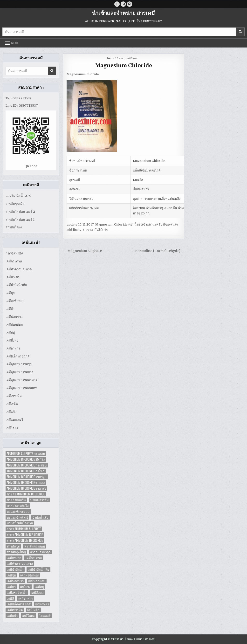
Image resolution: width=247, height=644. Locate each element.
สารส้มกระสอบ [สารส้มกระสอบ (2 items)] (35, 546)
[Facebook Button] (117, 4)
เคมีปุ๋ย (10, 293)
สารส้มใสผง (14, 227)
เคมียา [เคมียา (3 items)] (11, 587)
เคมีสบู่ (10, 332)
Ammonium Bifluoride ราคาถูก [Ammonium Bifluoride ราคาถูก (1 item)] (27, 477)
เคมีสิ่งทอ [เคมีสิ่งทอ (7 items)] (37, 593)
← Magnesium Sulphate (82, 251)
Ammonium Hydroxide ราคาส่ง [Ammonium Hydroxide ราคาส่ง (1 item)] (26, 488)
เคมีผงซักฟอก (15, 301)
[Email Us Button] (123, 4)
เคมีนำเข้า (13, 277)
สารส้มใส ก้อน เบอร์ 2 (20, 212)
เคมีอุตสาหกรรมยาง (19, 372)
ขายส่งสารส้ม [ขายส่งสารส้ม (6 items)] (39, 500)
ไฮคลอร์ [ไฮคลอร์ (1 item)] (45, 616)
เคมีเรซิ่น (12, 404)
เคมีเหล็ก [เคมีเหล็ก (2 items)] (33, 610)
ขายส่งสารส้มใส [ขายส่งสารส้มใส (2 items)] (18, 506)
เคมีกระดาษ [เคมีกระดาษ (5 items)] (34, 558)
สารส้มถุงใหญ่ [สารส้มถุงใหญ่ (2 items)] (16, 552)
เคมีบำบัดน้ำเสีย (16, 285)
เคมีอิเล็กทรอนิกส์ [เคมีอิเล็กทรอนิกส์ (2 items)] (19, 604)
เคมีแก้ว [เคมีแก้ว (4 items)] (12, 616)
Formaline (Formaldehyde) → (160, 251)
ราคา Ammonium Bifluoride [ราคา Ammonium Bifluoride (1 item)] (25, 535)
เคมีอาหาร (13, 348)
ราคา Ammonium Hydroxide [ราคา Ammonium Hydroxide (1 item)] (25, 540)
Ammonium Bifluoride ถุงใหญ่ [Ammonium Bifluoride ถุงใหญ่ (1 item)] (26, 471)
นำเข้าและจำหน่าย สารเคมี (123, 13)
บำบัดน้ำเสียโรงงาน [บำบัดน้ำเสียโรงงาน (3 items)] (20, 523)
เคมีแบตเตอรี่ (14, 420)
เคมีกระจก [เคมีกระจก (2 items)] (14, 558)
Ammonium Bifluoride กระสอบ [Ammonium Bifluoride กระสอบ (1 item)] (27, 465)
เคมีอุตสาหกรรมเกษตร (21, 388)
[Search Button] (130, 4)
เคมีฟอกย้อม (14, 325)
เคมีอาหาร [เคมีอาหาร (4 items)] (26, 598)
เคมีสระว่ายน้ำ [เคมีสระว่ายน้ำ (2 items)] (17, 593)
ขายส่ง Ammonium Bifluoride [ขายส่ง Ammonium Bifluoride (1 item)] (26, 494)
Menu (15, 43)
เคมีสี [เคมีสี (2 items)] (10, 598)
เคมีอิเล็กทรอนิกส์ (17, 356)
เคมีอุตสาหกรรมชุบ (19, 364)
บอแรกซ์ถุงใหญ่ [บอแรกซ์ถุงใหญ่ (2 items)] (17, 517)
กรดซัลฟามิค (14, 253)
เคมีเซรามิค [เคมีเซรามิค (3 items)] (15, 610)
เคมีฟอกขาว (14, 317)
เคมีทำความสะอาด (19, 269)
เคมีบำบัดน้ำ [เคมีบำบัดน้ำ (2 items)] (15, 569)
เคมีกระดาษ (14, 261)
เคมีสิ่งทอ (12, 340)
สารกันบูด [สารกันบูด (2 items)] (13, 546)
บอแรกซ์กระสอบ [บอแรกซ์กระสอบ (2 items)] (18, 511)
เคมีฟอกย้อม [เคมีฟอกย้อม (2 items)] (37, 581)
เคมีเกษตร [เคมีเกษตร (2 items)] (42, 604)
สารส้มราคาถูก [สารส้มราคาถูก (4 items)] (40, 552)
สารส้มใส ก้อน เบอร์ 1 (20, 220)
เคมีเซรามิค (14, 396)
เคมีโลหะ (12, 428)
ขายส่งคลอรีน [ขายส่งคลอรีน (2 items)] (16, 500)
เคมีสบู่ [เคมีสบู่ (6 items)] (39, 587)
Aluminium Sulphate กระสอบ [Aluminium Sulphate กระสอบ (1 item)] (26, 454)
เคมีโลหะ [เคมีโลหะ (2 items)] (28, 616)
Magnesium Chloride (124, 65)
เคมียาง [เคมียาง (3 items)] (25, 587)
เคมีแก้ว (11, 412)
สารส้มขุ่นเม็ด (15, 204)
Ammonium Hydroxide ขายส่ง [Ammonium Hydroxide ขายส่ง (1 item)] (26, 483)
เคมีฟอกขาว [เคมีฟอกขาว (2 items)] (15, 581)
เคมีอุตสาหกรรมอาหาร (21, 380)
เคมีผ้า (10, 309)
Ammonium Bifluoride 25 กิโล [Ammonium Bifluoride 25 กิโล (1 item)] (26, 459)
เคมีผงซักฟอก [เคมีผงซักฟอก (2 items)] (30, 575)
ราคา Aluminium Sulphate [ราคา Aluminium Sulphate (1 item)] (24, 529)
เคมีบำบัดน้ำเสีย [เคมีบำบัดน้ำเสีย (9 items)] (38, 569)
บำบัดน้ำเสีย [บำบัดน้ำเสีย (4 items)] (40, 517)
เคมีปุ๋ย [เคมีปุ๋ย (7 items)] (11, 575)
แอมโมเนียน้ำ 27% (18, 196)
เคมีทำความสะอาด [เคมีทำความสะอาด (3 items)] (20, 564)
